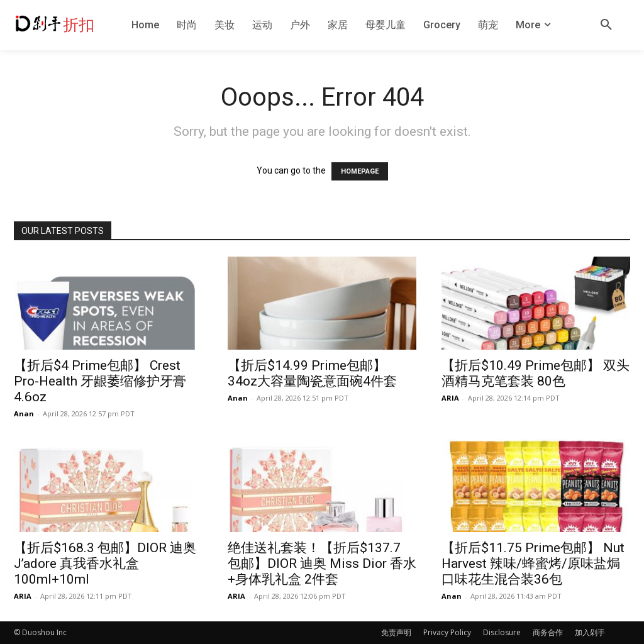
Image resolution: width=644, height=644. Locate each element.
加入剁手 (590, 632)
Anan (24, 414)
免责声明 (396, 632)
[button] (606, 25)
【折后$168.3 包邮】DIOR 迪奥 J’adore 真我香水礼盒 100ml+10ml (105, 563)
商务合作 (548, 632)
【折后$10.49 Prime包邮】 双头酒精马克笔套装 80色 (536, 373)
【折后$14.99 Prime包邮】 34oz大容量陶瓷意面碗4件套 (312, 373)
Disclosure (502, 632)
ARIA (450, 398)
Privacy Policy (447, 632)
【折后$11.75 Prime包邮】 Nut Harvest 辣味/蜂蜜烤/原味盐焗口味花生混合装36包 (533, 563)
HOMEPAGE (360, 171)
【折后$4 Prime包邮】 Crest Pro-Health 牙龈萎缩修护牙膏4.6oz (100, 381)
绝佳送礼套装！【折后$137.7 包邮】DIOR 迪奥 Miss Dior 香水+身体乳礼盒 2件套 (322, 563)
